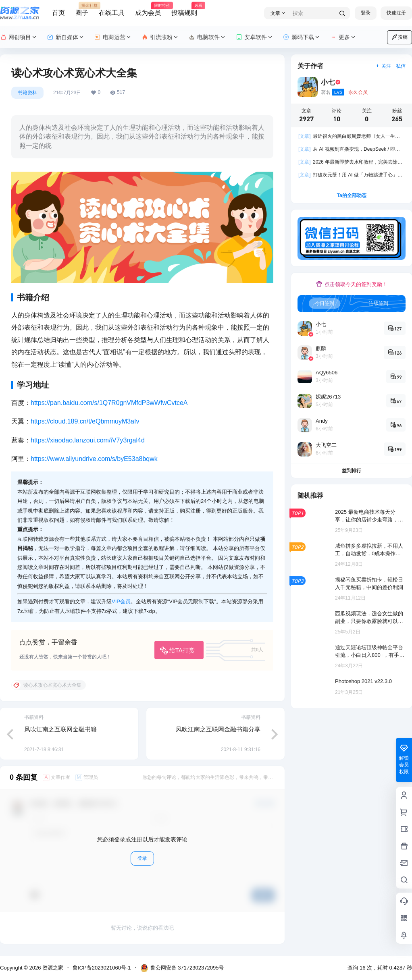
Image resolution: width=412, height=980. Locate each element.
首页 (58, 13)
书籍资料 (27, 93)
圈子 (82, 9)
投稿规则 (184, 9)
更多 (343, 37)
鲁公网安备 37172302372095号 (182, 968)
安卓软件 (255, 37)
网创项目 (19, 37)
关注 (383, 66)
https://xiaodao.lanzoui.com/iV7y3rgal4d (88, 440)
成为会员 (148, 9)
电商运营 (113, 37)
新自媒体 (66, 37)
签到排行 (352, 471)
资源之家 (52, 968)
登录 (366, 13)
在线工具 (112, 13)
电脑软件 (207, 37)
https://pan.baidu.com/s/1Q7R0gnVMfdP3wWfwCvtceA (109, 403)
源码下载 (302, 37)
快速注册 (396, 13)
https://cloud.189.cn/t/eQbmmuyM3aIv (85, 421)
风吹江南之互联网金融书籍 (60, 729)
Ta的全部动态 (351, 195)
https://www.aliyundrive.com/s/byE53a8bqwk (94, 459)
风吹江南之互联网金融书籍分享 (218, 729)
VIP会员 (121, 601)
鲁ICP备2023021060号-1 (102, 968)
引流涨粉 (160, 37)
